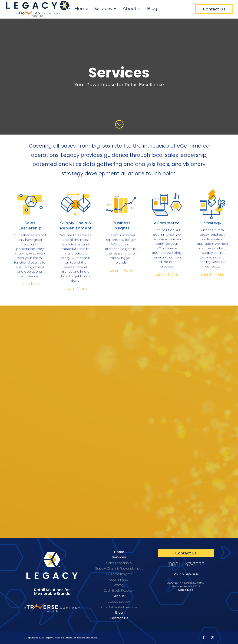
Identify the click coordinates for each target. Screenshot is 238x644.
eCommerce (167, 223)
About (130, 9)
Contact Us (214, 9)
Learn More (30, 284)
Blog (152, 9)
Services (103, 9)
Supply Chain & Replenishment (119, 568)
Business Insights (119, 574)
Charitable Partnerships (119, 607)
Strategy (213, 223)
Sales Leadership (119, 563)
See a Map (186, 590)
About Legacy (119, 602)
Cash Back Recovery (119, 590)
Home (81, 9)
